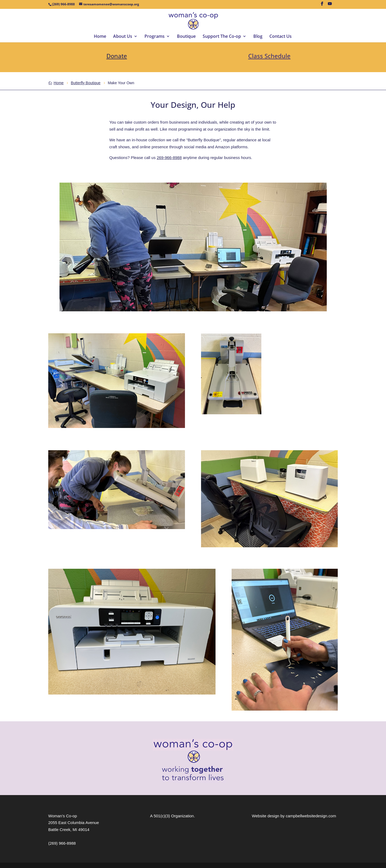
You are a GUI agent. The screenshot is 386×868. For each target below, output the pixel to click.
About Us (123, 37)
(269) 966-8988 (62, 843)
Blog (258, 37)
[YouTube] (330, 5)
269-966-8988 (169, 158)
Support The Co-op (222, 37)
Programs (155, 37)
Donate (117, 56)
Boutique (186, 37)
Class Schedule (269, 56)
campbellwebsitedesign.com (311, 816)
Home (100, 37)
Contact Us (281, 37)
